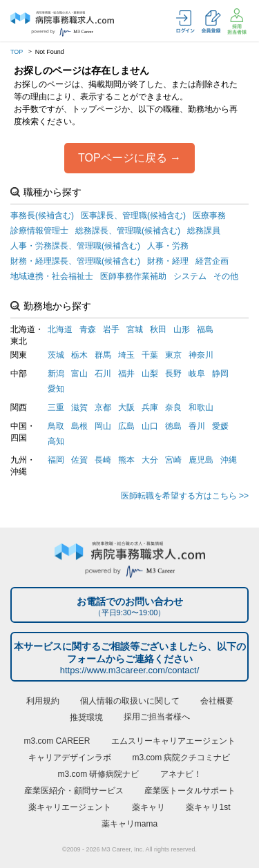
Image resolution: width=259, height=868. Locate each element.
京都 (103, 407)
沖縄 (229, 460)
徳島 (173, 426)
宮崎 (173, 460)
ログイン (185, 22)
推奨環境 (86, 717)
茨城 (56, 355)
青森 (88, 329)
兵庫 (150, 407)
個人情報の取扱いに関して (130, 701)
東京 (173, 355)
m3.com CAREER (57, 741)
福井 (126, 374)
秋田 (158, 329)
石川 (103, 374)
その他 (226, 276)
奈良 (173, 407)
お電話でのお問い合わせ (129, 607)
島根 (79, 426)
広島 (126, 426)
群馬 (103, 355)
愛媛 (220, 426)
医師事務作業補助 (133, 276)
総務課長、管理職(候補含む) (128, 231)
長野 (173, 374)
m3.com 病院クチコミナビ (181, 758)
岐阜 (197, 374)
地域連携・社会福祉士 (52, 276)
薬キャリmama (129, 824)
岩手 (111, 329)
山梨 (150, 374)
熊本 (126, 460)
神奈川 (201, 355)
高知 (56, 441)
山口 (150, 426)
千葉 (150, 355)
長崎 (103, 460)
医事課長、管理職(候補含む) (133, 215)
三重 (56, 407)
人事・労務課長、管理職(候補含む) (75, 246)
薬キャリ (148, 807)
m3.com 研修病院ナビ (98, 774)
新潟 (56, 374)
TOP (17, 52)
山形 (182, 329)
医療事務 (209, 215)
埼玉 (126, 355)
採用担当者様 (237, 21)
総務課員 (204, 231)
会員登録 (211, 22)
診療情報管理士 (39, 231)
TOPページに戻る (123, 158)
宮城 (135, 329)
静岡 (220, 374)
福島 (205, 329)
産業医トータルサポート (190, 791)
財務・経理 (168, 261)
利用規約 (43, 701)
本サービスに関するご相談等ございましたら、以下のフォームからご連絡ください (129, 659)
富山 (79, 374)
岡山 (103, 426)
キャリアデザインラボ (70, 758)
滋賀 (79, 407)
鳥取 (56, 426)
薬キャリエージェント (70, 807)
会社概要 (217, 701)
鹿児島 (201, 460)
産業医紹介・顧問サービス (74, 791)
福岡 (56, 460)
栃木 (79, 355)
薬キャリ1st (208, 807)
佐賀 (79, 460)
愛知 (56, 389)
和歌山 (201, 407)
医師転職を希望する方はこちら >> (185, 496)
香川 (197, 426)
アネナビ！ (181, 774)
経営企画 (212, 261)
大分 (150, 460)
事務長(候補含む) (42, 215)
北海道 (60, 329)
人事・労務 (168, 246)
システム (190, 276)
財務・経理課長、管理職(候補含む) (75, 261)
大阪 (126, 407)
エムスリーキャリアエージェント (173, 741)
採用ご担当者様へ (157, 717)
